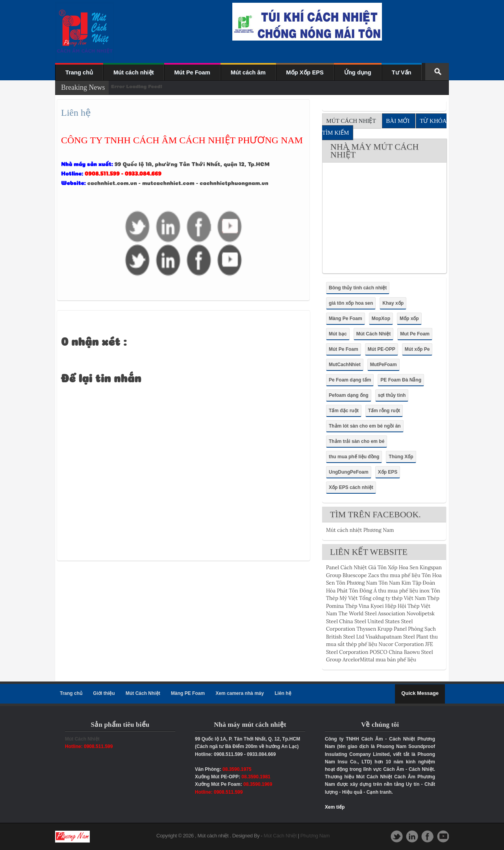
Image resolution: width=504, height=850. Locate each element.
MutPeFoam (384, 365)
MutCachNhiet (345, 365)
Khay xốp (393, 303)
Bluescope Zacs (361, 575)
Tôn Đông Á (363, 591)
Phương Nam (315, 836)
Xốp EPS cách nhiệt (351, 487)
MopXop (381, 319)
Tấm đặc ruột (344, 411)
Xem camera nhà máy (240, 693)
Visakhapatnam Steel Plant (397, 637)
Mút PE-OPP (382, 349)
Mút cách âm (248, 72)
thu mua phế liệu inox (404, 591)
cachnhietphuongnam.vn (234, 182)
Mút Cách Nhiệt (374, 334)
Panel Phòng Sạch (415, 629)
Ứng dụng (358, 72)
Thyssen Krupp (374, 629)
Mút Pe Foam (192, 72)
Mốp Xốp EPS (305, 72)
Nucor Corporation (401, 644)
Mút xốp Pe (417, 349)
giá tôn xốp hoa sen (351, 303)
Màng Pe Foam (346, 319)
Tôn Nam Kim (395, 583)
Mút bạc (338, 334)
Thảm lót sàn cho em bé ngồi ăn (365, 426)
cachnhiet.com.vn (112, 182)
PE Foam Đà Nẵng (401, 380)
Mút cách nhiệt (133, 72)
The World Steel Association (372, 614)
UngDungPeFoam (349, 472)
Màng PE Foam (188, 693)
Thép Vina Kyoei (365, 606)
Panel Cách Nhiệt (346, 568)
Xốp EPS (388, 472)
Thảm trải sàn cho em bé (357, 441)
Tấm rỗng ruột (384, 411)
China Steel (352, 621)
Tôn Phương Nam (357, 583)
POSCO (379, 652)
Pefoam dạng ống (349, 395)
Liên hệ (283, 693)
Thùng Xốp (401, 457)
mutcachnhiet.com (168, 182)
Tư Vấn (402, 72)
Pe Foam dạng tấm (350, 380)
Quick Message (420, 693)
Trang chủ (79, 72)
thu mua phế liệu (400, 575)
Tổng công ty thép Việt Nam (392, 598)
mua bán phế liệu (396, 660)
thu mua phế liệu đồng (354, 457)
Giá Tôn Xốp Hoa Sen (393, 568)
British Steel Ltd (345, 637)
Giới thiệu (104, 693)
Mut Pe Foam (415, 334)
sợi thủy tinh (392, 395)
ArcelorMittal (358, 660)
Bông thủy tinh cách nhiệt (358, 288)
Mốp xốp (409, 319)
